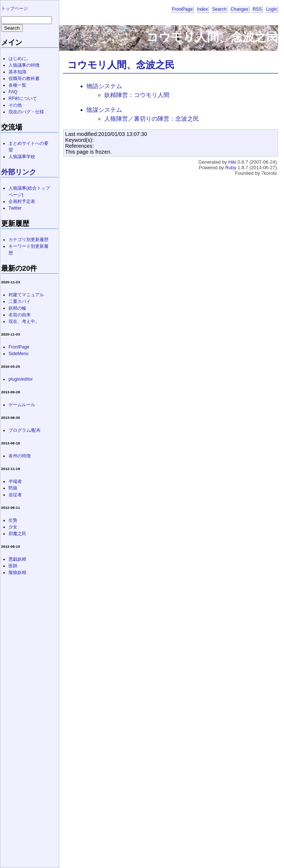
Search (219, 9)
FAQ (13, 92)
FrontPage (182, 9)
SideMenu (18, 354)
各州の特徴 (20, 456)
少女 (13, 527)
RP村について (23, 99)
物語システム (104, 86)
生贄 (13, 520)
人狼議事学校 (22, 157)
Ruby (231, 168)
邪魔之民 (17, 534)
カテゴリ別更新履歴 (28, 240)
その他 (15, 105)
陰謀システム (104, 110)
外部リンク (19, 172)
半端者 (15, 481)
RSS (257, 9)
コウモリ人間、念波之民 (121, 65)
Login (272, 9)
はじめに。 (20, 59)
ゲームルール (22, 405)
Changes (240, 9)
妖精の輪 (17, 308)
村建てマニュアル (26, 295)
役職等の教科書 (24, 79)
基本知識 (17, 72)
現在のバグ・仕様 (26, 112)
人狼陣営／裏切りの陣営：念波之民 (152, 119)
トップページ (14, 9)
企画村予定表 (22, 201)
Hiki (232, 162)
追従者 (15, 495)
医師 (13, 566)
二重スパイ (20, 301)
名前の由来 (20, 315)
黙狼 (13, 488)
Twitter (15, 208)
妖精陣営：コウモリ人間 (137, 95)
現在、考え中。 (24, 321)
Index (202, 9)
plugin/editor (21, 379)
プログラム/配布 (25, 430)
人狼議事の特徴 (24, 65)
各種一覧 (17, 85)
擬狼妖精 (17, 572)
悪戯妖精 (17, 559)
